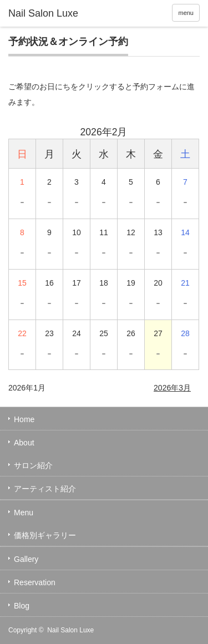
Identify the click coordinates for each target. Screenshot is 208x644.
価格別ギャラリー (45, 535)
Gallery (26, 559)
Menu (24, 513)
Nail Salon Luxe (70, 630)
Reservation (35, 582)
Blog (22, 606)
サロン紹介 (33, 465)
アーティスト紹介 (45, 489)
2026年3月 (172, 388)
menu (186, 13)
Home (24, 419)
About (24, 443)
